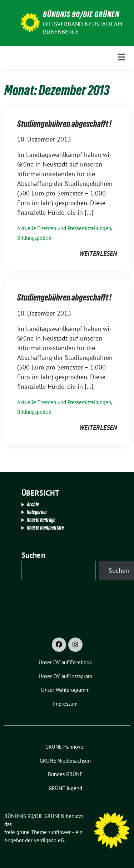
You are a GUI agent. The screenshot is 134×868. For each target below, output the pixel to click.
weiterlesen (98, 254)
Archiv (33, 504)
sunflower (59, 832)
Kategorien (37, 512)
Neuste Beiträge (41, 520)
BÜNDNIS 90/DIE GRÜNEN (81, 14)
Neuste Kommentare (45, 528)
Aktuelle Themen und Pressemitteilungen (64, 228)
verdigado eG (49, 840)
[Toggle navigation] (121, 57)
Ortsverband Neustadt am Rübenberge (83, 28)
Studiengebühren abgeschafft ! (64, 124)
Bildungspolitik (34, 238)
